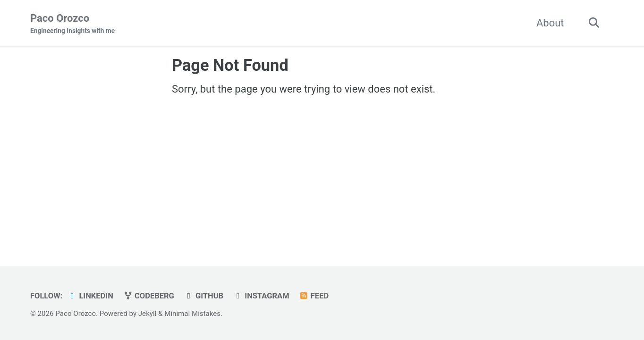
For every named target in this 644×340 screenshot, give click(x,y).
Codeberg (148, 296)
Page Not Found (230, 65)
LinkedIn (90, 296)
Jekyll (148, 314)
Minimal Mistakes (192, 314)
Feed (314, 296)
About (550, 23)
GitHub (203, 296)
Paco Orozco (72, 24)
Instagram (261, 296)
